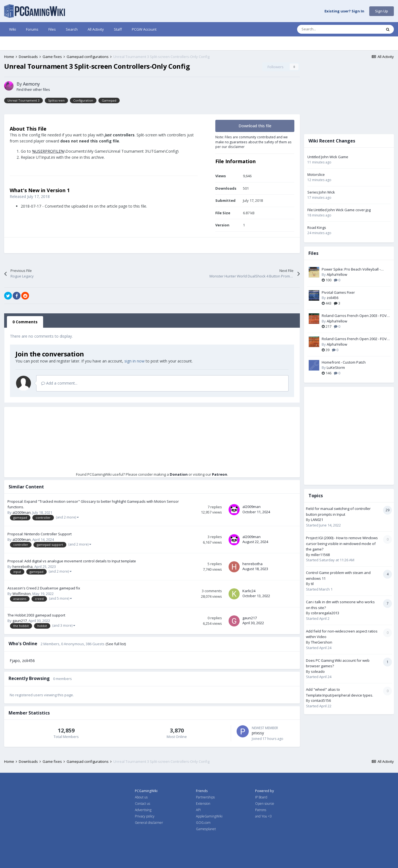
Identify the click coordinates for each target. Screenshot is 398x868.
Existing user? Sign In (344, 11)
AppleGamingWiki (209, 816)
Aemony (31, 84)
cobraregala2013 (325, 613)
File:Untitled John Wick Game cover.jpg (339, 210)
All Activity (96, 29)
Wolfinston (22, 594)
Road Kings (317, 227)
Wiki (13, 29)
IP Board (261, 797)
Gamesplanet (206, 829)
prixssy (258, 733)
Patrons (261, 810)
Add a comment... (59, 383)
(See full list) (116, 644)
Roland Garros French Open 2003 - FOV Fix (354, 316)
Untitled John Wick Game (328, 157)
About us (141, 797)
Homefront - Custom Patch (344, 362)
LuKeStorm (336, 367)
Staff (118, 29)
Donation (179, 474)
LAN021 (317, 520)
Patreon (220, 474)
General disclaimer (149, 823)
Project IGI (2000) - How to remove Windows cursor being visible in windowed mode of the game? (342, 543)
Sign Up (382, 11)
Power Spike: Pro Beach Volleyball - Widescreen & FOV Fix (351, 269)
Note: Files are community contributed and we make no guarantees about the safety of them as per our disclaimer (253, 142)
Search (72, 29)
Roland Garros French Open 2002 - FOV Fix (354, 339)
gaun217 (20, 621)
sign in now (134, 361)
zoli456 (28, 661)
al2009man (22, 512)
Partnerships (205, 797)
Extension (203, 804)
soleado (318, 671)
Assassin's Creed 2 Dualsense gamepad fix (44, 588)
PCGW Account (144, 29)
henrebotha (23, 567)
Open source (265, 804)
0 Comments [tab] (25, 322)
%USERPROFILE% (48, 151)
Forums (32, 29)
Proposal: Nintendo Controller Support (40, 534)
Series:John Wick (321, 192)
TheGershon (322, 642)
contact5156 (321, 700)
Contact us (142, 804)
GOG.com (203, 823)
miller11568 (320, 555)
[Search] (328, 29)
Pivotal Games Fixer (338, 292)
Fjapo (15, 661)
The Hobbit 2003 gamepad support (36, 615)
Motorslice (316, 174)
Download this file (255, 126)
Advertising (143, 810)
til (312, 584)
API (198, 810)
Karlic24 (249, 591)
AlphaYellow (337, 274)
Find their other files (33, 89)
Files (52, 29)
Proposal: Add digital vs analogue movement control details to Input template (72, 561)
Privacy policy (145, 816)
